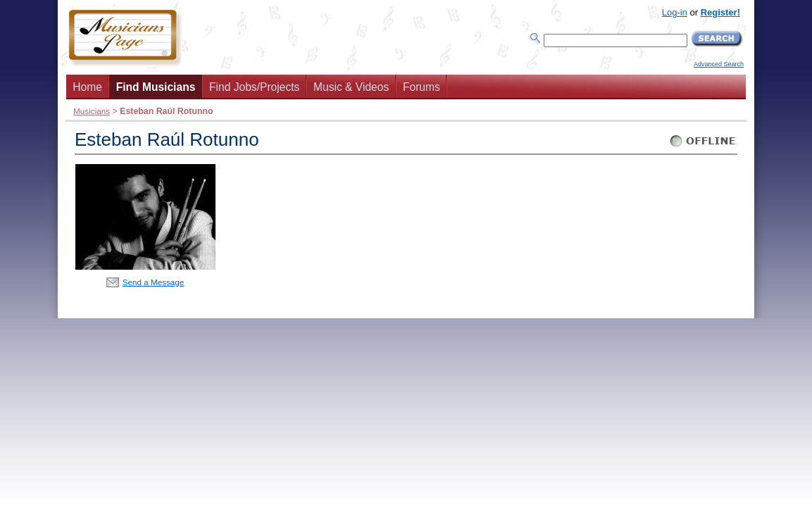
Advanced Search (719, 64)
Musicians (92, 111)
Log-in (675, 12)
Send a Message (154, 282)
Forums (421, 87)
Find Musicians (156, 87)
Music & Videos (351, 87)
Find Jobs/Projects (254, 87)
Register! (720, 12)
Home (87, 87)
